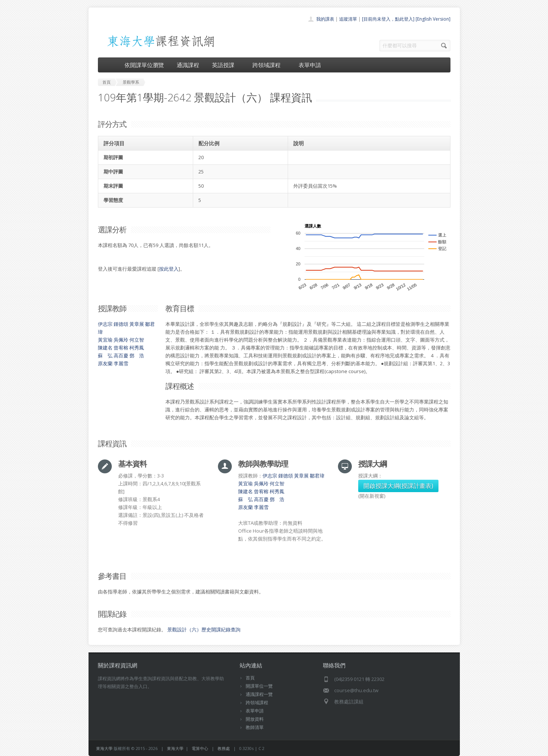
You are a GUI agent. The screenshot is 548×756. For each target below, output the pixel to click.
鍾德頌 (121, 324)
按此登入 (169, 269)
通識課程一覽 (259, 694)
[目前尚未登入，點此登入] (388, 19)
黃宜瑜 (105, 340)
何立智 (137, 340)
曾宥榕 (121, 348)
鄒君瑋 (317, 476)
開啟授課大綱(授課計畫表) (398, 486)
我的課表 (325, 19)
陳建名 (105, 348)
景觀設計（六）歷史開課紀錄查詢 (204, 629)
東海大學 (104, 748)
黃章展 (137, 324)
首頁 (250, 678)
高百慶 (121, 355)
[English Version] (433, 19)
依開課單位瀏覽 (144, 65)
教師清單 (255, 727)
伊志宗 (105, 324)
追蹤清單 (348, 19)
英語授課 (226, 65)
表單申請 (310, 65)
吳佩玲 (121, 340)
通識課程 (188, 65)
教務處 (224, 748)
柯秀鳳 (137, 348)
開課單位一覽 (259, 686)
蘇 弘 (105, 355)
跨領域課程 (269, 65)
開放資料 (255, 719)
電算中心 (200, 748)
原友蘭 (105, 363)
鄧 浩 (137, 355)
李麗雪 (121, 363)
